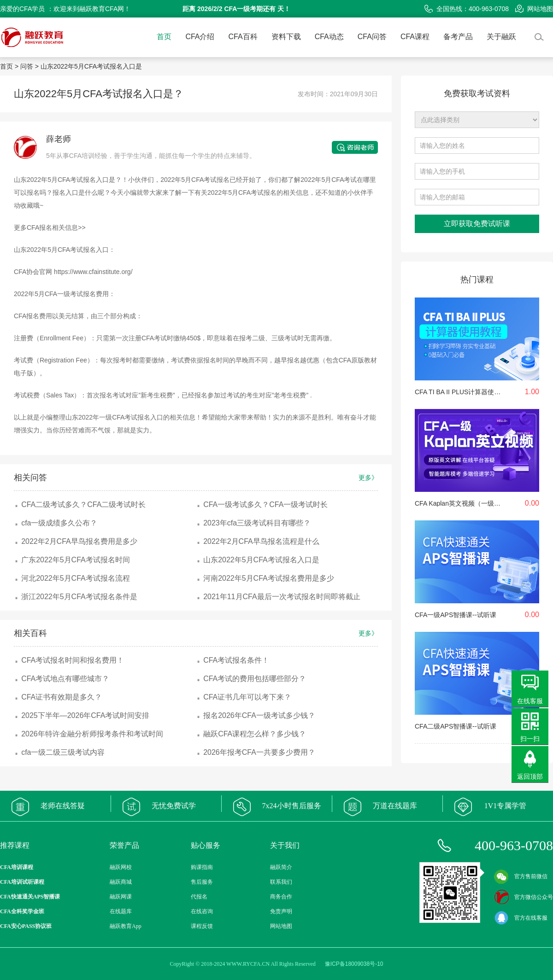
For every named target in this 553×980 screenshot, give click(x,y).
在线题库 (121, 911)
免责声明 (281, 911)
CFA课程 (415, 37)
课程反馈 (202, 926)
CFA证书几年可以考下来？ (247, 697)
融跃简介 (281, 867)
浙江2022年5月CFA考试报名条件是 (79, 597)
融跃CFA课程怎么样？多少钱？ (255, 734)
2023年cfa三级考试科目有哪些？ (257, 523)
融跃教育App (126, 926)
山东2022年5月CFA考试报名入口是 (91, 66)
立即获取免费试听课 (477, 224)
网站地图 (534, 9)
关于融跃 (501, 37)
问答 (27, 66)
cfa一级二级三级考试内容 (63, 752)
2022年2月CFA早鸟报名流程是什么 (261, 541)
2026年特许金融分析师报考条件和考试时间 (92, 734)
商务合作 (281, 897)
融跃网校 (121, 867)
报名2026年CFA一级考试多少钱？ (259, 715)
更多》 (368, 478)
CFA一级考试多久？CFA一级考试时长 (265, 505)
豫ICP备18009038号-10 (354, 964)
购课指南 (202, 867)
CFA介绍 (200, 37)
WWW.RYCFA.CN (248, 964)
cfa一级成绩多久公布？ (59, 523)
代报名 (199, 897)
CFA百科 (243, 37)
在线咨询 (202, 911)
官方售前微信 (521, 876)
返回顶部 (530, 776)
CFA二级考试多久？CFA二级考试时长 (83, 505)
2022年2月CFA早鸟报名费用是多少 (79, 541)
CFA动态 (329, 37)
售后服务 (202, 882)
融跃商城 (121, 882)
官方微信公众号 (524, 897)
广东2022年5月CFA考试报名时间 (76, 560)
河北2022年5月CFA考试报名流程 (76, 578)
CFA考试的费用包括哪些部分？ (255, 679)
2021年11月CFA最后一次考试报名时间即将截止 (282, 597)
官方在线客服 (521, 918)
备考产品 (458, 37)
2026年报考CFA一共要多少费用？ (259, 752)
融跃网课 (121, 897)
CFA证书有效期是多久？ (62, 697)
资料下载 (286, 37)
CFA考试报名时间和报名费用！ (73, 660)
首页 (164, 37)
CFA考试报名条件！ (236, 660)
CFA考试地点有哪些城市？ (65, 679)
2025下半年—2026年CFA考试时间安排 (85, 715)
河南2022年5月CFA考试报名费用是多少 (269, 578)
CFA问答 (372, 37)
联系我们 (281, 882)
